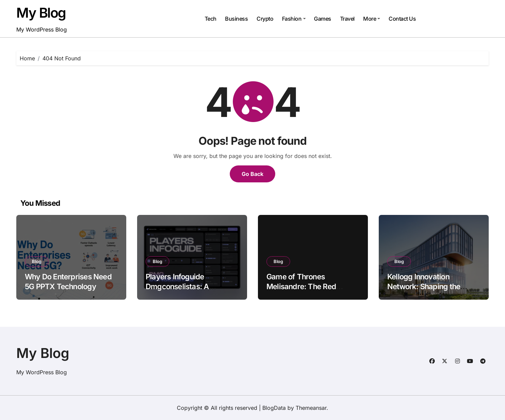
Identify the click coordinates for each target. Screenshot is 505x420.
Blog (37, 261)
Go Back (252, 174)
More (372, 19)
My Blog (41, 13)
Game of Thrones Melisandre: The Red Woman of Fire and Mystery (301, 291)
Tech (211, 19)
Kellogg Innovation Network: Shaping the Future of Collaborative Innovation (426, 291)
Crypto (265, 19)
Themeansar (311, 408)
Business (236, 19)
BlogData (274, 408)
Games (323, 19)
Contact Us (402, 19)
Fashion (294, 19)
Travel (347, 19)
